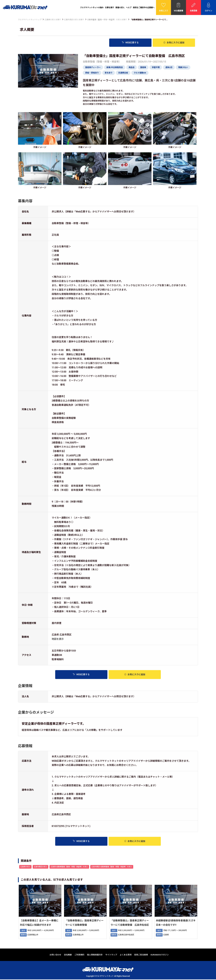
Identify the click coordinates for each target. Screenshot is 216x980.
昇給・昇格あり (92, 73)
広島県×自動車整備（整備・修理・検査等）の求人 (69, 867)
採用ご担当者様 (141, 955)
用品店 (131, 67)
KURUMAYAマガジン (160, 955)
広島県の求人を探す (53, 20)
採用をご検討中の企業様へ (144, 7)
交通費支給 (123, 73)
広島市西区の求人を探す (74, 20)
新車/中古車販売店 (115, 67)
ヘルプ (129, 7)
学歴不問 (156, 67)
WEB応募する (130, 43)
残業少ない (183, 67)
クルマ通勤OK (140, 73)
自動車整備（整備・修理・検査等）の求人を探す (107, 20)
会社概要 (68, 955)
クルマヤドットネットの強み (92, 7)
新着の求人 (120, 7)
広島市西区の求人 (40, 867)
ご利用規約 (79, 955)
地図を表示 (58, 639)
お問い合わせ (55, 955)
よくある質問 (126, 955)
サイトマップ (111, 955)
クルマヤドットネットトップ (30, 20)
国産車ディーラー (93, 67)
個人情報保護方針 (95, 955)
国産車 (143, 67)
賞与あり (109, 73)
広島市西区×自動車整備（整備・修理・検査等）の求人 (112, 867)
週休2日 (169, 67)
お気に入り (174, 43)
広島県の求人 (25, 867)
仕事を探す (109, 7)
